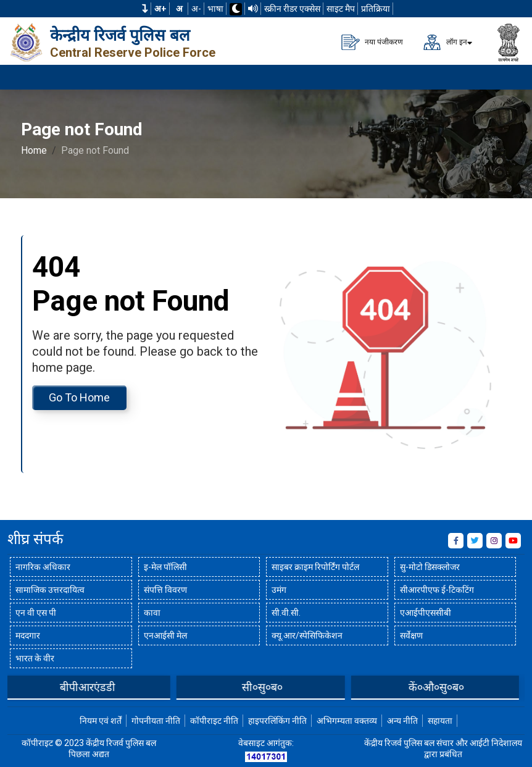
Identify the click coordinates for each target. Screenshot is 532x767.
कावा (152, 613)
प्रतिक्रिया (376, 9)
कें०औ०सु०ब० (445, 687)
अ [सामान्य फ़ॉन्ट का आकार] (179, 9)
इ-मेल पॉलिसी (165, 567)
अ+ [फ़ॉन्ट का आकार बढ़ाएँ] (160, 9)
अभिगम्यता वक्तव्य (347, 721)
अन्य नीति (402, 721)
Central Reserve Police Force (133, 52)
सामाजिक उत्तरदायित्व (50, 590)
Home (34, 150)
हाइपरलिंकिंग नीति (277, 721)
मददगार (28, 635)
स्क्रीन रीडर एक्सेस (292, 9)
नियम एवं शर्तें (101, 721)
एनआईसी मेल (165, 635)
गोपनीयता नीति (156, 721)
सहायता (440, 721)
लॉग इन (445, 42)
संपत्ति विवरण (165, 590)
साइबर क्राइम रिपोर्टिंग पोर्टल (315, 567)
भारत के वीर (35, 658)
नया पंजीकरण (372, 42)
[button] (145, 9)
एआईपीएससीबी (426, 613)
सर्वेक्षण (411, 635)
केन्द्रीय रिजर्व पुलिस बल (120, 35)
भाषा (215, 9)
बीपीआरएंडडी (96, 687)
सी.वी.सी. (286, 613)
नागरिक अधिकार (43, 567)
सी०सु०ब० (271, 687)
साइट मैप (341, 9)
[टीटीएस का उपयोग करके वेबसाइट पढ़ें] (253, 9)
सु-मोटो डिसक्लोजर (430, 567)
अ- (196, 9)
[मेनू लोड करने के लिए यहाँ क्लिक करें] (507, 77)
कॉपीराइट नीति (214, 721)
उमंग (279, 590)
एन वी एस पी (36, 613)
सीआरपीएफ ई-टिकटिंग (437, 590)
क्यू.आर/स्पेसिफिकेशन (307, 635)
